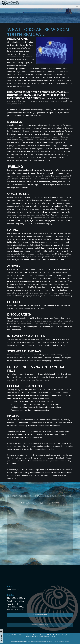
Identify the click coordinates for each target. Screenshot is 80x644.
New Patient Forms (40, 618)
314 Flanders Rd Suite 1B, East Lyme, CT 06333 (40, 506)
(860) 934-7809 (13, 589)
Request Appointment (40, 629)
